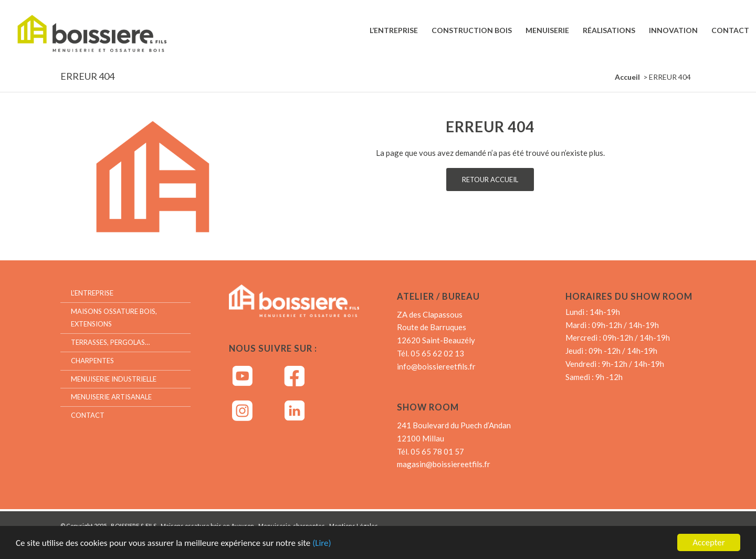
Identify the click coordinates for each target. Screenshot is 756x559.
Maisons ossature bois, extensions (114, 318)
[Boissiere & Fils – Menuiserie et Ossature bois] (102, 30)
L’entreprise (92, 293)
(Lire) (322, 545)
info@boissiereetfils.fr (436, 366)
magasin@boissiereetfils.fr (444, 464)
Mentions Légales (354, 526)
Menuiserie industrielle (114, 379)
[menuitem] (394, 30)
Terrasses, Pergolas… (110, 342)
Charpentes (92, 361)
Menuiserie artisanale (111, 397)
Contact (88, 415)
